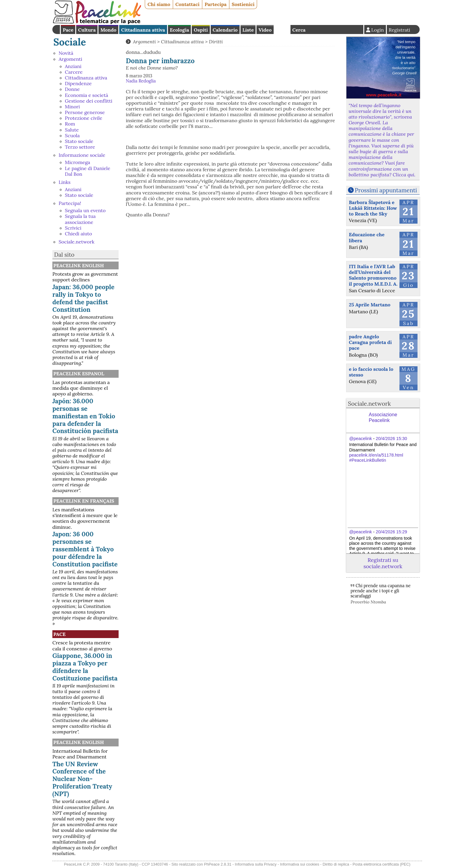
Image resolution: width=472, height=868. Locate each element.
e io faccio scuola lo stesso (371, 372)
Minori (73, 107)
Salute (72, 130)
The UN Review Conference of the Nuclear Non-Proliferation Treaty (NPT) (82, 779)
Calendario (225, 30)
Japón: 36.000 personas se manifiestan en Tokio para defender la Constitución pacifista (85, 416)
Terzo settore (80, 147)
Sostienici (243, 4)
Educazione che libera (367, 237)
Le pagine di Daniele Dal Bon (88, 171)
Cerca (299, 30)
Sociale (70, 42)
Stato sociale (79, 141)
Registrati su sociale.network (383, 563)
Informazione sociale (82, 155)
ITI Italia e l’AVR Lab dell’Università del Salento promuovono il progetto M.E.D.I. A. (373, 275)
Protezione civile (84, 118)
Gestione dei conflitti (89, 101)
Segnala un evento (85, 210)
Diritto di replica (336, 864)
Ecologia (179, 30)
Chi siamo (159, 4)
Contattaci (188, 4)
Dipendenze (78, 83)
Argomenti (70, 59)
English (282, 29)
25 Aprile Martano (370, 305)
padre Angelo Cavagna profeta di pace (370, 342)
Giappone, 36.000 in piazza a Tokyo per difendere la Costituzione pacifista (85, 667)
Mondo (109, 30)
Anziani (73, 66)
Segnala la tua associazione (80, 219)
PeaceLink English (79, 265)
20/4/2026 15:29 (391, 532)
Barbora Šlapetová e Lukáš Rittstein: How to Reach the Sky (373, 208)
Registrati (399, 30)
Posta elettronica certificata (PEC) (381, 864)
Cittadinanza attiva (143, 30)
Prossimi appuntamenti (386, 190)
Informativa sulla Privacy (256, 864)
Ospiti (201, 30)
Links (65, 182)
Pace (68, 30)
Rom (70, 124)
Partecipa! (70, 203)
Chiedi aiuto (79, 234)
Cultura (87, 30)
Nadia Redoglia (141, 81)
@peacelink (360, 439)
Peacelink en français (84, 501)
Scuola (72, 135)
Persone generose (85, 112)
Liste (248, 30)
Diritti (216, 42)
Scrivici (73, 228)
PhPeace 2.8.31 (218, 864)
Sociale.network (77, 242)
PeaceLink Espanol (79, 374)
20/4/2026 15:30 (391, 439)
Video (265, 30)
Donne (72, 89)
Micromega (78, 162)
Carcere (74, 72)
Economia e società (87, 95)
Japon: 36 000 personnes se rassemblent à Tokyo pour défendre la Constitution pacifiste (85, 549)
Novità (66, 53)
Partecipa (216, 4)
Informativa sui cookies (300, 864)
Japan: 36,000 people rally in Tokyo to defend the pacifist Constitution (83, 298)
